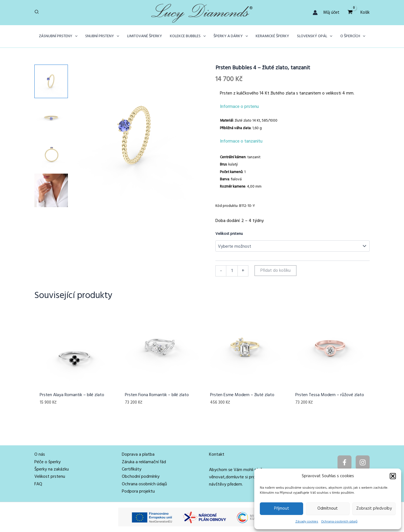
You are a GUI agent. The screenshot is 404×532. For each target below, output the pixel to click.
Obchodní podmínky (141, 477)
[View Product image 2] (51, 118)
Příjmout (282, 509)
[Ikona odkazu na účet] (315, 13)
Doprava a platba (138, 455)
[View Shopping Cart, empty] (350, 12)
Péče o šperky (47, 462)
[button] (393, 476)
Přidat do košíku (275, 271)
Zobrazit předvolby (374, 509)
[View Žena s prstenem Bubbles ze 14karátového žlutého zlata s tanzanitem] (51, 190)
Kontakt (217, 455)
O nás (40, 455)
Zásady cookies (307, 522)
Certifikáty (132, 469)
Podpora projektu (138, 491)
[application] (75, 36)
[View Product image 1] (51, 81)
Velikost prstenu (229, 234)
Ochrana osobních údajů (339, 522)
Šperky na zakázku (52, 469)
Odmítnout (328, 509)
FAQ (38, 484)
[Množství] (232, 271)
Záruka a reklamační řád (144, 462)
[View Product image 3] (51, 154)
